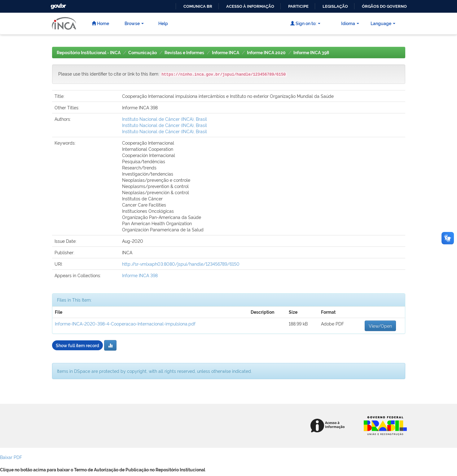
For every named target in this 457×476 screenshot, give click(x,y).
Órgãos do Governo (384, 6)
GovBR (58, 4)
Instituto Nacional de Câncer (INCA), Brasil (165, 119)
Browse (134, 23)
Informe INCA (226, 53)
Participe (298, 6)
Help (163, 23)
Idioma (350, 23)
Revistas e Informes (184, 53)
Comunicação (143, 53)
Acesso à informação (250, 6)
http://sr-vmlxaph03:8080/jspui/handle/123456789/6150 (181, 264)
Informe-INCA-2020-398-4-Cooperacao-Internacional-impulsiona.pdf (125, 323)
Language (383, 23)
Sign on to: (305, 23)
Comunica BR (198, 6)
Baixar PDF (11, 457)
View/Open (380, 326)
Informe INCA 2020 (266, 53)
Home (100, 23)
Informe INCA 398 (311, 53)
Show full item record (77, 345)
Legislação (335, 6)
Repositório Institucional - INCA (89, 53)
